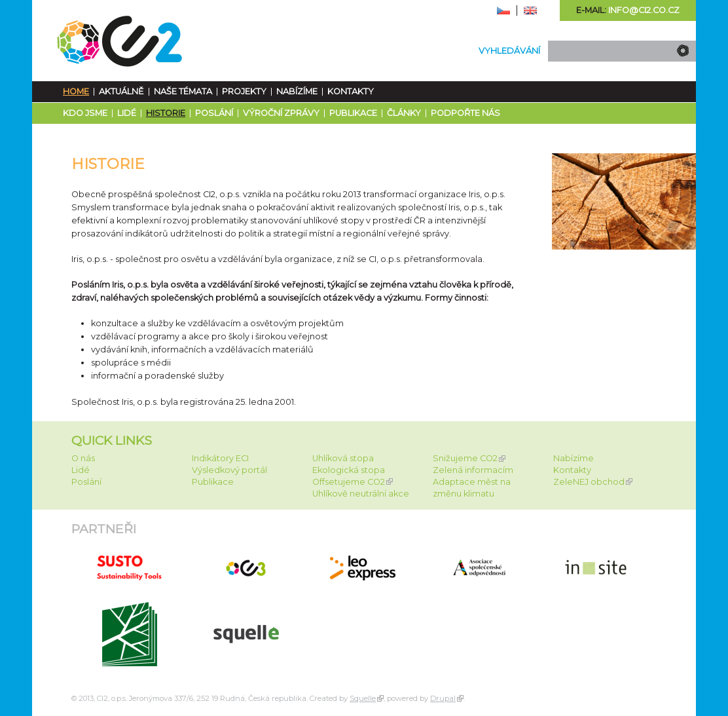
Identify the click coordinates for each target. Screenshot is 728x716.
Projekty (244, 91)
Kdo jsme (85, 113)
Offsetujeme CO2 (349, 482)
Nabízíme (297, 91)
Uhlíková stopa (343, 458)
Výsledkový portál (229, 470)
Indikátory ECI (220, 458)
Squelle (363, 698)
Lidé (127, 113)
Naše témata (183, 91)
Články (404, 113)
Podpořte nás (465, 113)
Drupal (443, 698)
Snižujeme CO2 (465, 458)
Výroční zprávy (281, 113)
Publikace (353, 113)
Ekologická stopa (349, 470)
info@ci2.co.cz (644, 10)
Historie (166, 113)
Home (76, 91)
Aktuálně (121, 91)
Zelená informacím (473, 470)
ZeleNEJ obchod (589, 482)
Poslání (214, 113)
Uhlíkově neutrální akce (361, 494)
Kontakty (351, 91)
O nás (83, 458)
